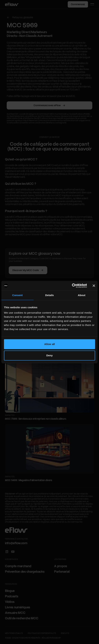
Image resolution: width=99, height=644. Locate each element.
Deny (49, 355)
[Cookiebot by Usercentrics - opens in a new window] (72, 286)
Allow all (49, 344)
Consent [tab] (17, 295)
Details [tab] (49, 295)
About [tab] (82, 295)
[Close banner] (94, 286)
